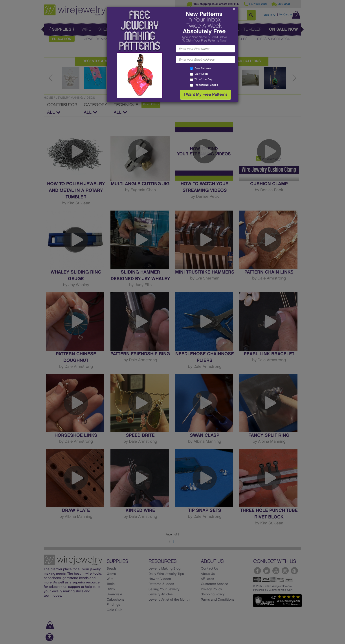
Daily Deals (199, 74)
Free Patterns (201, 69)
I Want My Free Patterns (206, 95)
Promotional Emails (204, 85)
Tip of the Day (201, 80)
